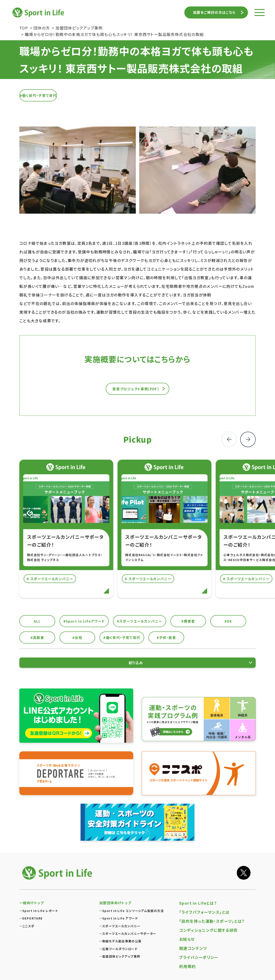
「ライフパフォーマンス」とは (204, 912)
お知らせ (187, 939)
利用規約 (188, 966)
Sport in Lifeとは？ (198, 903)
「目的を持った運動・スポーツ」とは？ (212, 921)
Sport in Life (39, 12)
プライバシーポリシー (199, 957)
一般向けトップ (32, 903)
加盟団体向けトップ (115, 903)
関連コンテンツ (193, 948)
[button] (248, 439)
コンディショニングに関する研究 (209, 930)
